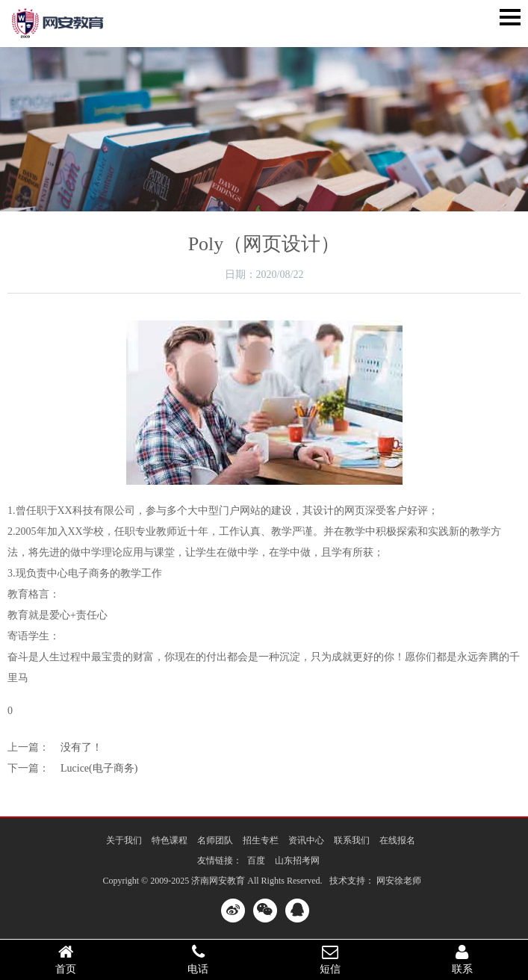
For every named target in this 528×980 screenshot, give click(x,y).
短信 (330, 959)
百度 (256, 860)
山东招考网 (297, 860)
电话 (198, 959)
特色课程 (170, 840)
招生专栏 (261, 840)
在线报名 (397, 840)
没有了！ (81, 747)
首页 (66, 959)
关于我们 (124, 840)
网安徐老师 (399, 881)
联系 (462, 959)
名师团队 (215, 840)
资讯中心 (306, 840)
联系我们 (352, 840)
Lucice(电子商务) (99, 768)
